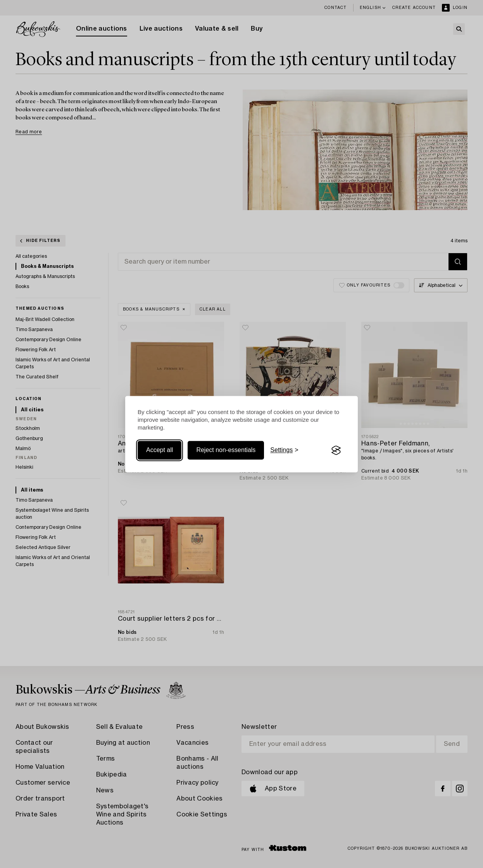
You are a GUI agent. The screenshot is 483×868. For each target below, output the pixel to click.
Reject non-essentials (226, 450)
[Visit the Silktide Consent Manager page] (336, 450)
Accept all (160, 450)
